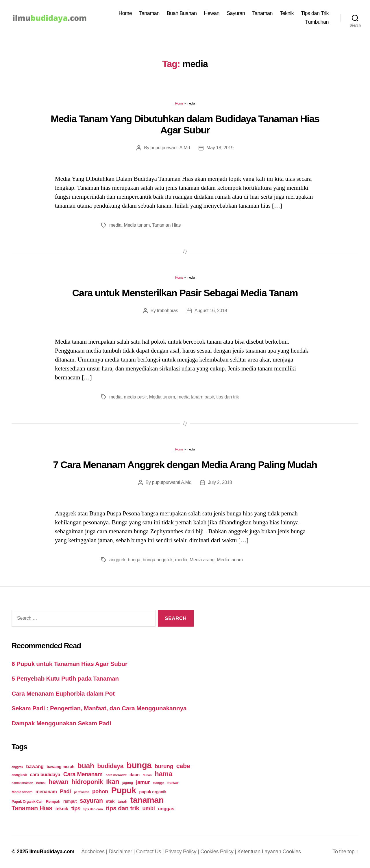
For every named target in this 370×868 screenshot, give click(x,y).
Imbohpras (168, 311)
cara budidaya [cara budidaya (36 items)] (45, 774)
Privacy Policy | (183, 852)
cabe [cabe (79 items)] (183, 766)
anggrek (117, 560)
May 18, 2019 (220, 148)
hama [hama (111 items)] (163, 774)
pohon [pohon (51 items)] (100, 791)
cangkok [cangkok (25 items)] (19, 775)
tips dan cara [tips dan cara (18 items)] (93, 809)
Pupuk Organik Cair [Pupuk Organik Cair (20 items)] (27, 802)
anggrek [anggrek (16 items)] (17, 767)
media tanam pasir (196, 397)
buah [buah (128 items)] (86, 766)
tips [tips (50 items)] (76, 808)
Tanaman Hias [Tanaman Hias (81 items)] (32, 808)
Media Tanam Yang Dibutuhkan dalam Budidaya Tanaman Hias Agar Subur (185, 124)
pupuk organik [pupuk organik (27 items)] (153, 792)
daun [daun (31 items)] (135, 775)
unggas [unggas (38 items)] (166, 809)
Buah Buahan (182, 13)
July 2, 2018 (220, 482)
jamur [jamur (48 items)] (143, 782)
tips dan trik (227, 397)
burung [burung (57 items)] (164, 766)
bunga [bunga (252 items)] (139, 765)
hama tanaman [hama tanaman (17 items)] (22, 783)
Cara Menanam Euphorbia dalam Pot (63, 693)
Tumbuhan (317, 22)
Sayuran (236, 13)
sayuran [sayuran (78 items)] (91, 801)
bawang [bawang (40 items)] (35, 767)
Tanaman (149, 13)
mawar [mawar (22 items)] (173, 783)
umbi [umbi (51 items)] (149, 808)
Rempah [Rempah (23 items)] (53, 801)
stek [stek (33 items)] (110, 801)
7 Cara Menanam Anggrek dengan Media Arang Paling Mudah (185, 465)
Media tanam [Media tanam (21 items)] (22, 792)
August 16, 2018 (211, 311)
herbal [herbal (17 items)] (41, 783)
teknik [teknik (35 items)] (62, 809)
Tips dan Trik (315, 13)
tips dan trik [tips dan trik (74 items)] (123, 808)
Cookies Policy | (219, 852)
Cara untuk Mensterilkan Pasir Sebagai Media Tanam (185, 293)
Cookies (292, 852)
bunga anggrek (158, 560)
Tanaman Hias (166, 225)
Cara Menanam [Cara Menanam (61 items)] (83, 774)
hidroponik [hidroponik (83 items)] (87, 782)
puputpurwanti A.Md (170, 148)
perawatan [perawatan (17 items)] (82, 792)
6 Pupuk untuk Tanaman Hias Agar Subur (70, 664)
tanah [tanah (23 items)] (122, 801)
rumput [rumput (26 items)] (70, 801)
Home (125, 13)
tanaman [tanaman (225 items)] (147, 800)
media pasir (135, 397)
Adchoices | (95, 852)
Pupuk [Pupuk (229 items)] (124, 790)
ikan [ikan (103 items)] (113, 782)
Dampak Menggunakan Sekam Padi (61, 723)
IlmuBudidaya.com (52, 852)
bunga (134, 560)
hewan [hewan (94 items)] (59, 782)
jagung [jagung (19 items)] (128, 783)
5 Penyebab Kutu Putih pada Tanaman (65, 678)
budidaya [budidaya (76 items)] (110, 766)
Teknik (287, 13)
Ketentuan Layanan (260, 852)
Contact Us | (151, 852)
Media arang (202, 560)
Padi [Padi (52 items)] (65, 791)
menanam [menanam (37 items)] (46, 791)
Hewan (212, 13)
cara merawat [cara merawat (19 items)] (116, 775)
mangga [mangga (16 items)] (159, 783)
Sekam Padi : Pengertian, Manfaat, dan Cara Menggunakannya (99, 708)
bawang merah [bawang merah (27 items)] (60, 767)
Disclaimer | (122, 852)
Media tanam (137, 225)
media (115, 225)
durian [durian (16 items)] (147, 775)
